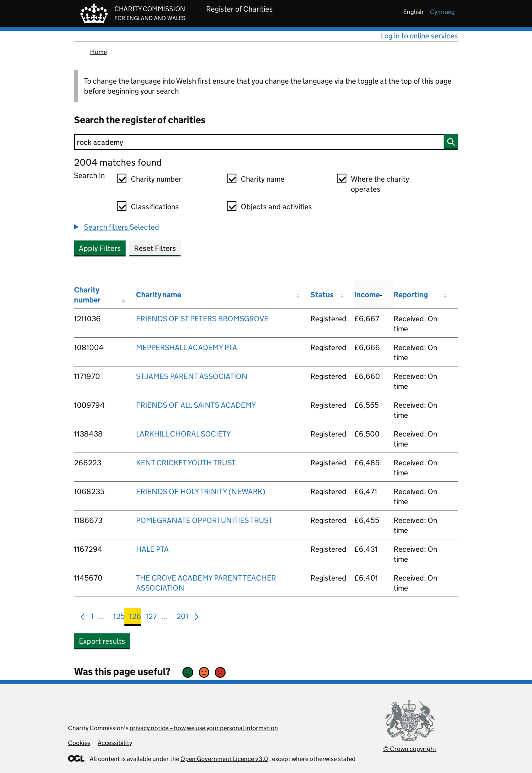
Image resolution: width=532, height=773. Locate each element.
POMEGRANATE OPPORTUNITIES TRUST (204, 520)
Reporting (411, 295)
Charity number (156, 179)
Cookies (79, 743)
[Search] (266, 142)
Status (322, 295)
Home (98, 52)
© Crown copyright (410, 749)
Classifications (155, 207)
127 (151, 618)
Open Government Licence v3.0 (224, 759)
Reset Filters (155, 248)
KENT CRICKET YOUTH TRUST (186, 463)
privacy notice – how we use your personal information (204, 728)
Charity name (263, 179)
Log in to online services (419, 36)
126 (135, 618)
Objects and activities (276, 207)
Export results (102, 641)
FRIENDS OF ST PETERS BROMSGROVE (202, 319)
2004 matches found (118, 162)
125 (119, 618)
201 (182, 618)
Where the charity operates (380, 184)
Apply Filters (100, 248)
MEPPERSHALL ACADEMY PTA (187, 347)
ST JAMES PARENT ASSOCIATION (192, 376)
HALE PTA (152, 549)
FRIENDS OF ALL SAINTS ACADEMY (196, 405)
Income (367, 295)
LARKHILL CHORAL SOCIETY (183, 434)
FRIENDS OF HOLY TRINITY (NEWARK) (201, 492)
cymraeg (442, 12)
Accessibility (115, 743)
